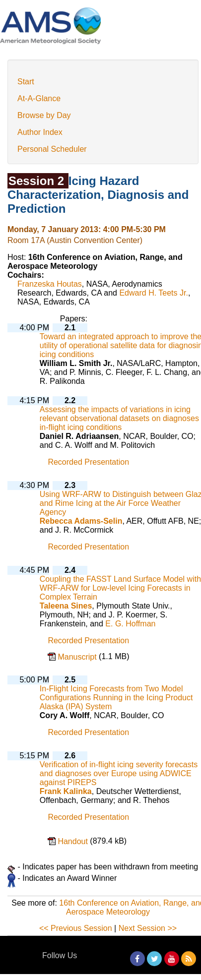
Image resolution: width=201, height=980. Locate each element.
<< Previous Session (76, 928)
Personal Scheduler (52, 149)
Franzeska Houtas (50, 284)
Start (26, 82)
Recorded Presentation (88, 462)
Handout (74, 841)
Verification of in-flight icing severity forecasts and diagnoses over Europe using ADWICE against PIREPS (119, 773)
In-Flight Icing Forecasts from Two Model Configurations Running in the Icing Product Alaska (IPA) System (116, 698)
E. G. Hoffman (130, 624)
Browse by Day (44, 115)
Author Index (40, 132)
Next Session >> (148, 928)
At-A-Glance (39, 98)
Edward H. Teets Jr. (153, 293)
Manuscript (78, 657)
